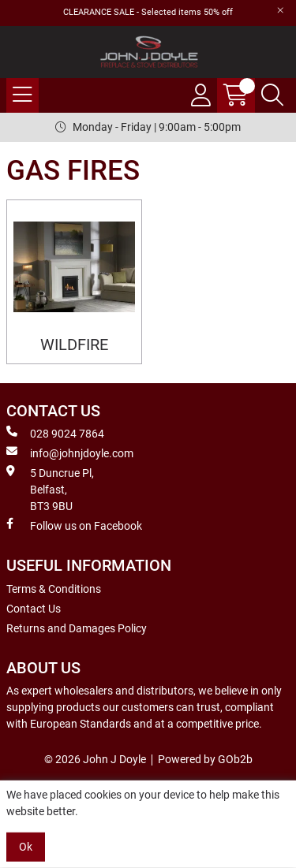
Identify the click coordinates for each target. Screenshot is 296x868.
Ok (26, 847)
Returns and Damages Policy (77, 628)
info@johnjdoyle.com (70, 453)
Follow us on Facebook (74, 525)
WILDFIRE (74, 345)
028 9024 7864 (55, 433)
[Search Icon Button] (272, 95)
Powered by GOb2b (205, 759)
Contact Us (34, 609)
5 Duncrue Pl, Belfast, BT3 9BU (50, 489)
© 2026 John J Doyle (95, 759)
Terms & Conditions (54, 589)
